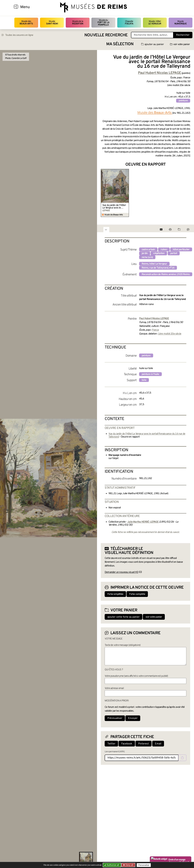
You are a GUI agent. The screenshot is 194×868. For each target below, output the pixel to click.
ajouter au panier (153, 44)
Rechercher (183, 35)
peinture (183, 101)
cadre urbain (148, 250)
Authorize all (112, 865)
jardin (145, 253)
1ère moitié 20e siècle (170, 334)
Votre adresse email (114, 688)
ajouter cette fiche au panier (123, 617)
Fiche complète (137, 594)
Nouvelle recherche (106, 35)
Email (158, 744)
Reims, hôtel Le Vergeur (154, 264)
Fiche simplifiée (115, 594)
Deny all (129, 865)
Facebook (127, 744)
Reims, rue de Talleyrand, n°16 (158, 268)
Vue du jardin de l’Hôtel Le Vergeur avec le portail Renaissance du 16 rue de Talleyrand (114, 207)
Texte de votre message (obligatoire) (123, 645)
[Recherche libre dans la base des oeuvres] (152, 35)
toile (144, 380)
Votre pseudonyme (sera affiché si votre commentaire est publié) (136, 676)
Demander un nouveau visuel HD (121, 572)
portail (174, 253)
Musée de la (78, 23)
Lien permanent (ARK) (115, 752)
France (155, 330)
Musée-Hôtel (155, 23)
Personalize (144, 865)
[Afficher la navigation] (16, 7)
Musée (52, 23)
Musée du (103, 23)
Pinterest (144, 744)
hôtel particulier (181, 250)
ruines (164, 250)
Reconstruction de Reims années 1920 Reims (166, 274)
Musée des (26, 23)
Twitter (111, 744)
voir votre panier (180, 44)
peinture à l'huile (150, 374)
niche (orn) (147, 257)
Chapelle (129, 23)
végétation (159, 253)
